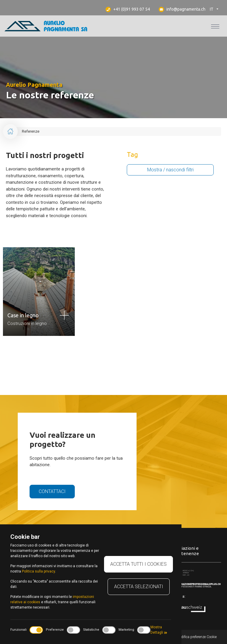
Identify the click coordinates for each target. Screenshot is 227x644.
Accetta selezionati (139, 587)
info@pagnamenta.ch (182, 9)
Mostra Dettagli (159, 630)
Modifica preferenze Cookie (196, 637)
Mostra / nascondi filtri (170, 170)
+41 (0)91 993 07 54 (128, 9)
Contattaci (52, 491)
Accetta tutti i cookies (138, 564)
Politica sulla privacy (38, 571)
